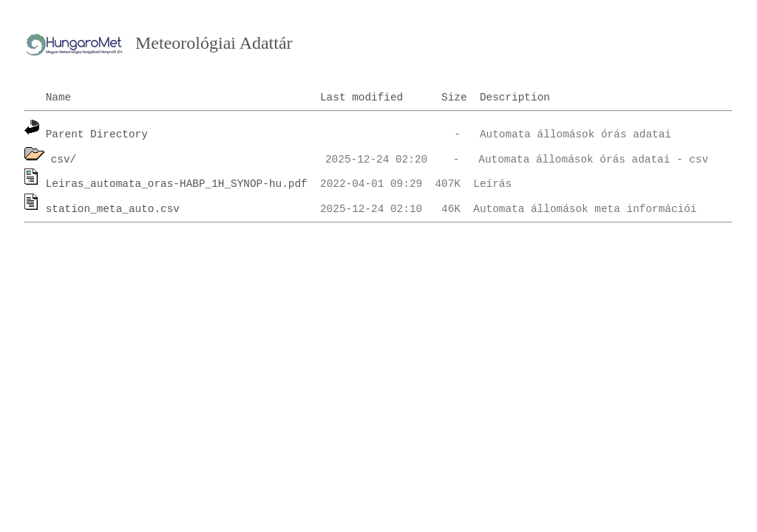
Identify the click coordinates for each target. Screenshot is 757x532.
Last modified (361, 98)
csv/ (64, 160)
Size (454, 98)
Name (59, 98)
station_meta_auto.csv (113, 209)
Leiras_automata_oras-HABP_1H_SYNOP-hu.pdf (177, 184)
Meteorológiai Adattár (214, 43)
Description (515, 98)
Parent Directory (97, 134)
